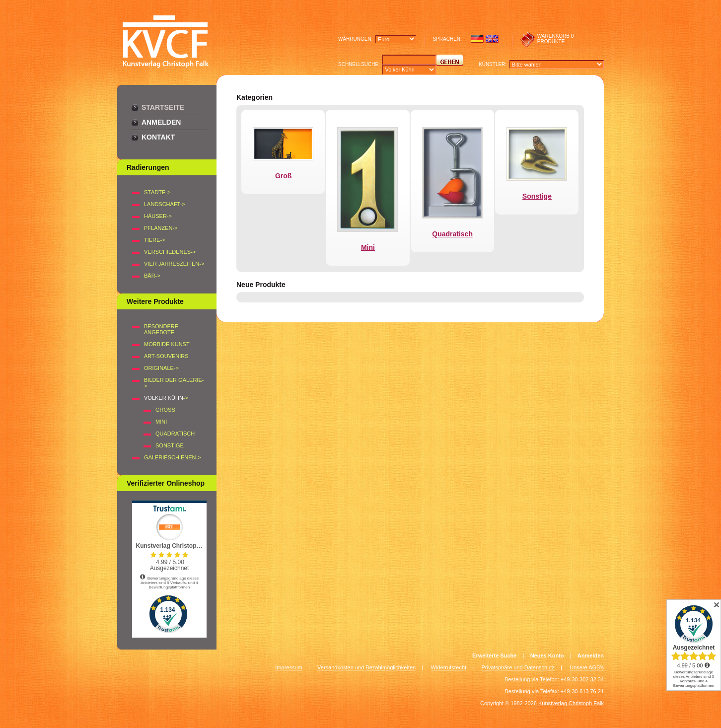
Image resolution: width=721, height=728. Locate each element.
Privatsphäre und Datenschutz (518, 667)
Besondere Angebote (161, 329)
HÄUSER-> (158, 216)
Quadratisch (175, 434)
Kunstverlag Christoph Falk (571, 703)
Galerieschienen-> (173, 457)
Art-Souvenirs (166, 356)
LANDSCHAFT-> (165, 204)
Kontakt (158, 137)
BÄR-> (152, 276)
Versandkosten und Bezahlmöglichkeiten (366, 667)
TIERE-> (154, 240)
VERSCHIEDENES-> (170, 252)
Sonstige (170, 445)
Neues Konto (547, 655)
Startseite (163, 107)
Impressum (288, 667)
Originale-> (161, 368)
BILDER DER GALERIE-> (174, 383)
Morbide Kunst (167, 344)
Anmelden (161, 122)
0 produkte (556, 39)
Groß (165, 410)
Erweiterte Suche (494, 655)
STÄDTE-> (157, 192)
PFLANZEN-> (161, 228)
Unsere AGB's (587, 667)
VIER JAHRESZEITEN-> (174, 264)
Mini (161, 422)
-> (166, 398)
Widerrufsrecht (449, 667)
